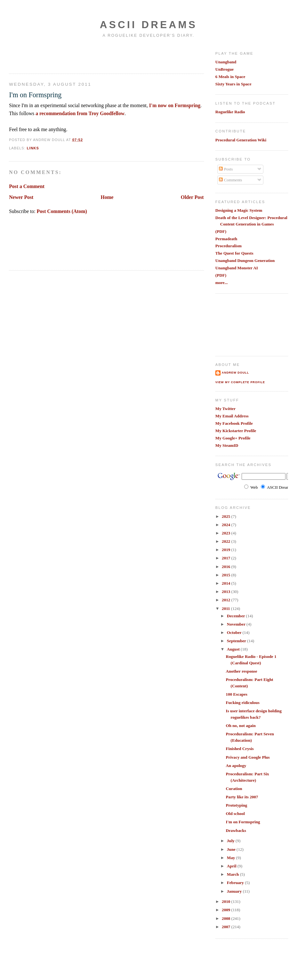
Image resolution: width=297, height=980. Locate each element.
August (234, 649)
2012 (226, 600)
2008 (226, 918)
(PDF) (221, 231)
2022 (226, 541)
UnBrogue (225, 69)
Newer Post (21, 197)
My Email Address (232, 416)
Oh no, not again (241, 726)
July (231, 841)
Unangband (226, 62)
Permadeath (226, 239)
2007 (226, 927)
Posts (226, 169)
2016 (226, 567)
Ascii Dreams (148, 25)
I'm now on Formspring (175, 105)
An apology (236, 766)
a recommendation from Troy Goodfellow (80, 113)
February (236, 883)
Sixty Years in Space (233, 84)
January (235, 891)
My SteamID (227, 445)
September (237, 641)
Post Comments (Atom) (62, 211)
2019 (226, 550)
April (232, 866)
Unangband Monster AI (237, 268)
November (237, 624)
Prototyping (237, 805)
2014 (226, 583)
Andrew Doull (235, 373)
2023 (226, 533)
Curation (234, 789)
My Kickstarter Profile (236, 431)
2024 (226, 525)
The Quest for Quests (234, 253)
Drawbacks (236, 830)
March (233, 874)
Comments (230, 180)
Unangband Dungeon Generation (245, 261)
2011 (226, 609)
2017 (226, 558)
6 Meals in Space (230, 77)
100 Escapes (237, 694)
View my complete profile (240, 382)
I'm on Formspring (35, 95)
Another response (242, 671)
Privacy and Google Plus (248, 757)
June (232, 849)
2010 (226, 901)
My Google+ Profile (233, 438)
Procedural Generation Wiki (241, 140)
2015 (226, 575)
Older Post (192, 197)
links (33, 148)
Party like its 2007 (242, 797)
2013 (226, 592)
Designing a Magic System (239, 210)
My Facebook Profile (234, 423)
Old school (235, 814)
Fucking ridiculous (243, 703)
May (232, 858)
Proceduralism (229, 246)
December (237, 616)
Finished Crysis (240, 749)
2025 (226, 516)
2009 (226, 910)
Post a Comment (27, 186)
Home (107, 197)
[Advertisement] (46, 55)
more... (222, 283)
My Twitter (225, 409)
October (235, 632)
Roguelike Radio (230, 112)
